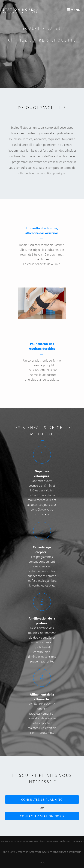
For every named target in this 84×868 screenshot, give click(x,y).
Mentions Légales (37, 841)
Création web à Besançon (66, 852)
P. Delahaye (8, 852)
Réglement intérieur (59, 841)
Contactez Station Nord (42, 816)
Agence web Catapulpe (41, 852)
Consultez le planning (42, 800)
